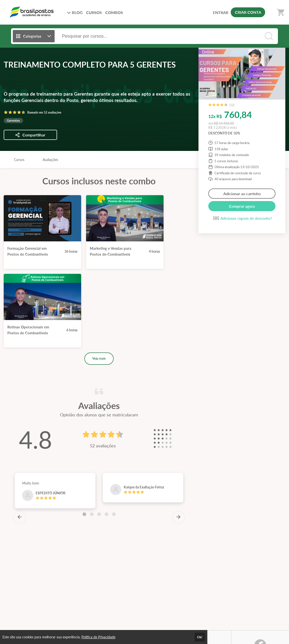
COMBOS (114, 12)
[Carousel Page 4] (106, 514)
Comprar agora (242, 206)
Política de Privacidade (98, 637)
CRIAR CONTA (248, 12)
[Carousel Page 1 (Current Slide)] (84, 514)
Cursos (19, 160)
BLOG (75, 12)
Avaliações (50, 160)
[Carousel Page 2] (92, 514)
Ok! (200, 637)
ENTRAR (221, 12)
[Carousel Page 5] (114, 514)
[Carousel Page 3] (99, 514)
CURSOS (94, 12)
